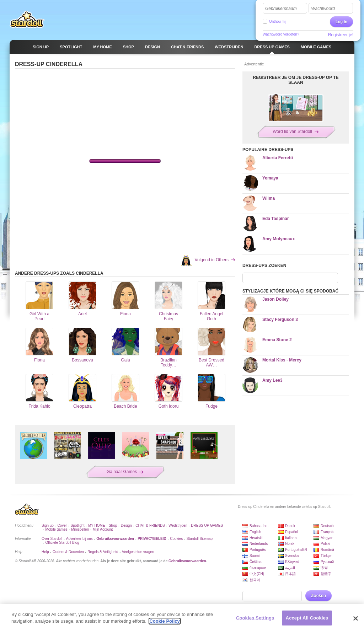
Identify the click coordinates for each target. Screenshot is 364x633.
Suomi (255, 556)
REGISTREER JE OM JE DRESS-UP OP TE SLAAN (296, 80)
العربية (290, 568)
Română (327, 550)
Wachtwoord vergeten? (281, 34)
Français (327, 532)
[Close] (355, 618)
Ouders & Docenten (68, 552)
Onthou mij (278, 22)
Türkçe (326, 556)
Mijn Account (103, 529)
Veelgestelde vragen (138, 552)
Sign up (48, 525)
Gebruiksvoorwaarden (187, 561)
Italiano (291, 538)
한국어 (255, 580)
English (255, 532)
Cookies (176, 539)
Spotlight (78, 525)
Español (291, 532)
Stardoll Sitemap (200, 539)
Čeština (256, 562)
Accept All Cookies (307, 618)
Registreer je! (341, 35)
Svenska (292, 556)
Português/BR (296, 550)
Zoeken (318, 596)
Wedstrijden (178, 525)
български (258, 568)
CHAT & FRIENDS (150, 525)
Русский (327, 562)
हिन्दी (324, 568)
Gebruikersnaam (281, 9)
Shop (113, 525)
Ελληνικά (292, 562)
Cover (62, 525)
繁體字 (326, 574)
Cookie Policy (164, 621)
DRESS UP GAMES (207, 525)
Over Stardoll (52, 539)
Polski (325, 544)
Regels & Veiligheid (103, 552)
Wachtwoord (323, 9)
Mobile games (56, 529)
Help (45, 552)
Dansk (290, 526)
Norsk (290, 544)
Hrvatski (256, 538)
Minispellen (80, 529)
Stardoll (27, 19)
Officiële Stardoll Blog (62, 543)
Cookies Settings (255, 618)
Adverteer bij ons (79, 539)
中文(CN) (257, 574)
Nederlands (259, 544)
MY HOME (97, 525)
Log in (341, 22)
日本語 (290, 574)
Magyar (326, 538)
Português (258, 550)
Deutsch (327, 526)
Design (126, 525)
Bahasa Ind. (259, 526)
